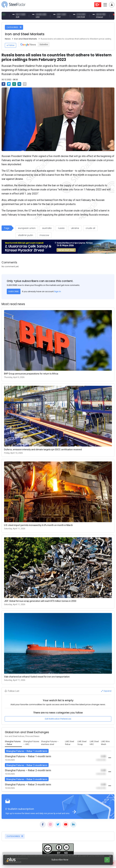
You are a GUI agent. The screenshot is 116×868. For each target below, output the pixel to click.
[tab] (13, 743)
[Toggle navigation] (112, 5)
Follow (11, 45)
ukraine (75, 228)
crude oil (90, 228)
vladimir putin (26, 235)
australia (47, 228)
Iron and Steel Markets (26, 39)
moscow (44, 235)
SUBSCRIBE (14, 291)
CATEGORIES (14, 27)
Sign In (57, 291)
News (8, 39)
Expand (106, 691)
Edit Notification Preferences (58, 719)
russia (61, 228)
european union (27, 228)
